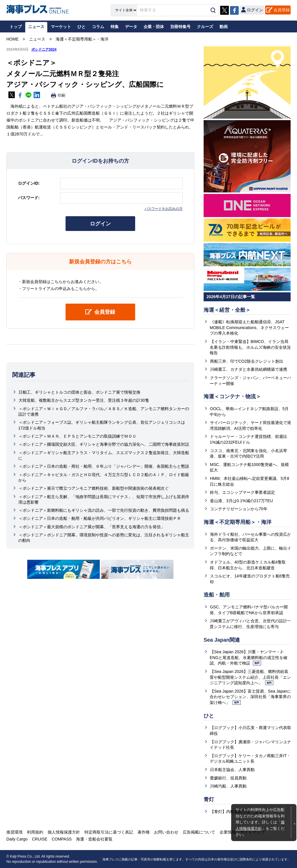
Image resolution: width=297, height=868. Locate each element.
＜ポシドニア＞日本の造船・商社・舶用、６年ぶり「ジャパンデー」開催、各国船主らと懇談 (104, 466)
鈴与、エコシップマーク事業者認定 (242, 492)
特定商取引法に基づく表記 (109, 832)
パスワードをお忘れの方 (164, 209)
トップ (16, 27)
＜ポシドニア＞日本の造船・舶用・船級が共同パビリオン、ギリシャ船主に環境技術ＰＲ (100, 519)
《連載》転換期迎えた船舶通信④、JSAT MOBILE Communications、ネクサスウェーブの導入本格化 (249, 327)
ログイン (100, 224)
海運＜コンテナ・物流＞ (232, 397)
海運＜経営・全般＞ (227, 310)
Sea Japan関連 (222, 640)
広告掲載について (199, 832)
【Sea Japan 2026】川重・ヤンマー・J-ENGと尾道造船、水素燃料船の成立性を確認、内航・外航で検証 (249, 657)
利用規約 (35, 832)
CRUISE (40, 839)
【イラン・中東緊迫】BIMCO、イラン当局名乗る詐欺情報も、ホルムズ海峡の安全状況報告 (250, 347)
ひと (209, 716)
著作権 (144, 832)
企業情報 (228, 832)
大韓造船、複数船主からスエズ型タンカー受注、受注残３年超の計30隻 (84, 401)
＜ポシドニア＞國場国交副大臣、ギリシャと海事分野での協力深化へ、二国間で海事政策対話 (104, 444)
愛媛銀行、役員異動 (228, 778)
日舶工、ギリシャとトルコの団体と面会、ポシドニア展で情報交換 (79, 392)
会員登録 (282, 10)
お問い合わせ (166, 832)
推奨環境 (15, 832)
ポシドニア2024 (44, 49)
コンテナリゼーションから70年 (239, 509)
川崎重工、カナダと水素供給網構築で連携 (249, 369)
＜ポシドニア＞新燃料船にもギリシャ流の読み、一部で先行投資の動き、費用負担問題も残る (104, 510)
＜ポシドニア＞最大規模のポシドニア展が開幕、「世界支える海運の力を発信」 (92, 527)
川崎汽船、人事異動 (228, 786)
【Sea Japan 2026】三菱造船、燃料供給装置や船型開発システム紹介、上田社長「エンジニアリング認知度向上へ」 (250, 677)
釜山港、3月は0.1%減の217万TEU (241, 501)
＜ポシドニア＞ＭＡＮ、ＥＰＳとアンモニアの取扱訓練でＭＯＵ (77, 436)
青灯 (209, 799)
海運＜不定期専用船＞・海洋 (238, 522)
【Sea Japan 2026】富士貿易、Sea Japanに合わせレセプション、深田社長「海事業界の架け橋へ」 (251, 697)
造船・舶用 (217, 595)
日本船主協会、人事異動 (232, 770)
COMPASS (62, 839)
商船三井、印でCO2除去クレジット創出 (247, 361)
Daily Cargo (17, 839)
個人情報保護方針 (64, 832)
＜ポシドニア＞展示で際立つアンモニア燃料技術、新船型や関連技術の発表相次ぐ (94, 488)
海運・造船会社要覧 (94, 839)
